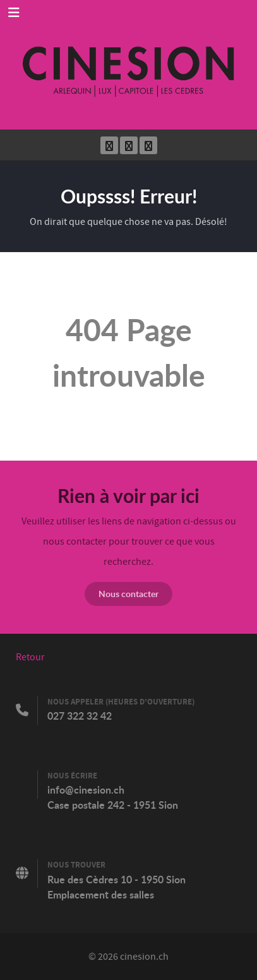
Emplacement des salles (101, 895)
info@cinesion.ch (86, 790)
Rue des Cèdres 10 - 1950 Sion (117, 880)
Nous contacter (128, 594)
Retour (30, 657)
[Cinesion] (128, 65)
